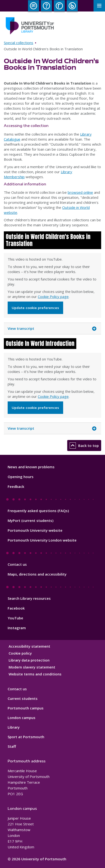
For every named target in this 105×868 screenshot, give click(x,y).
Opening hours (21, 477)
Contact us (17, 564)
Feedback (16, 486)
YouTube (15, 618)
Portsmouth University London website (42, 540)
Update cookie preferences (35, 308)
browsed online (80, 192)
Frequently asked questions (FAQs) (38, 511)
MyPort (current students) (30, 520)
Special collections (19, 43)
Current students (23, 698)
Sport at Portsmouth (26, 737)
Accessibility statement (29, 646)
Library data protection (29, 660)
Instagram (17, 628)
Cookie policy (20, 653)
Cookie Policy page (53, 297)
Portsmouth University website (35, 530)
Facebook (16, 608)
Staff (12, 746)
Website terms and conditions (35, 674)
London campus (22, 718)
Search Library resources (29, 598)
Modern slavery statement (32, 667)
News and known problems (31, 467)
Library (14, 727)
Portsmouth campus (26, 708)
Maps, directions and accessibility (37, 574)
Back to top (84, 445)
